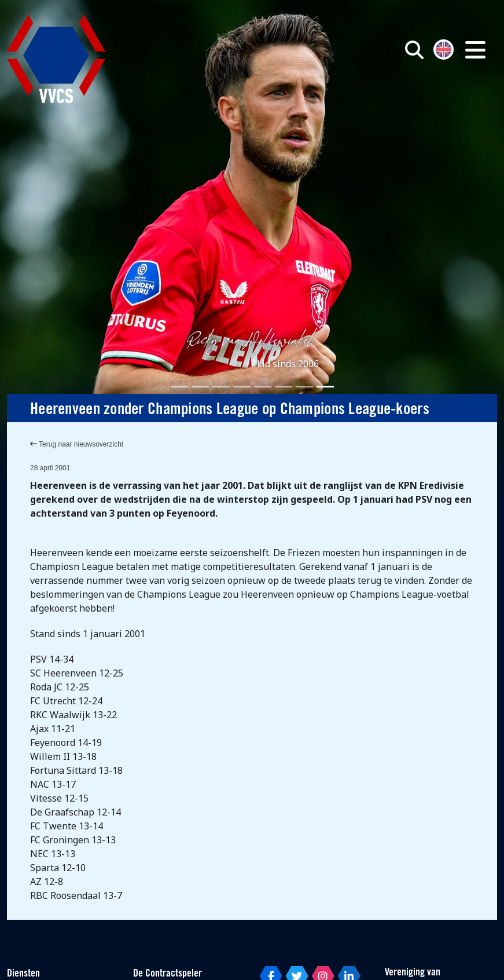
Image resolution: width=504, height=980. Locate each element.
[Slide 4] (242, 387)
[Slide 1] (179, 387)
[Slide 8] (325, 387)
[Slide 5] (263, 387)
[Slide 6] (284, 387)
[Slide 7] (304, 387)
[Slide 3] (221, 387)
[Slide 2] (200, 387)
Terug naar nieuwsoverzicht (77, 444)
